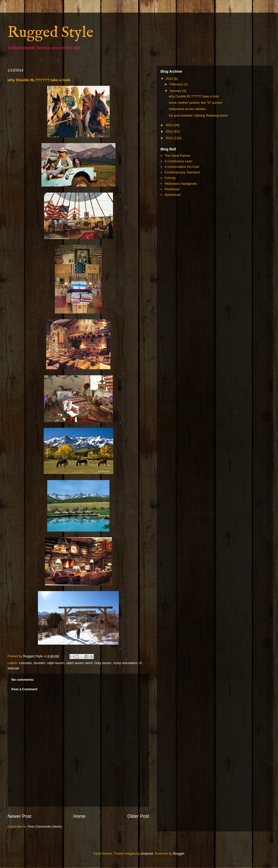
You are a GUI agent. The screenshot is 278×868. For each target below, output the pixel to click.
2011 (170, 138)
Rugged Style (50, 33)
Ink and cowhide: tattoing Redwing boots (198, 115)
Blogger (179, 853)
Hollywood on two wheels (187, 109)
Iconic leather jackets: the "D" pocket (195, 103)
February (177, 84)
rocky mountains (125, 663)
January (176, 91)
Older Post (138, 816)
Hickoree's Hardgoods (181, 184)
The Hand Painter (177, 156)
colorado (26, 663)
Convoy (170, 178)
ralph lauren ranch (79, 663)
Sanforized (172, 195)
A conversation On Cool (182, 167)
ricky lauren (103, 663)
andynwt (147, 853)
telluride (13, 668)
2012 (170, 131)
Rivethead (172, 189)
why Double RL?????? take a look (194, 96)
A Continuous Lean (178, 161)
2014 (170, 79)
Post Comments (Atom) (45, 826)
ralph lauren (56, 663)
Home (79, 816)
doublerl (39, 663)
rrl (141, 663)
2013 (170, 125)
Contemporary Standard (182, 172)
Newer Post (19, 816)
